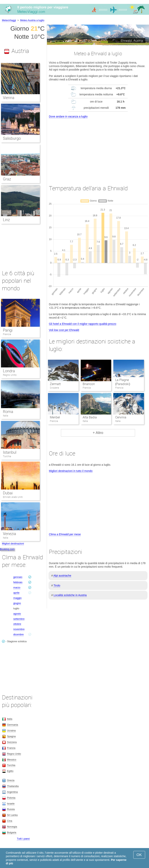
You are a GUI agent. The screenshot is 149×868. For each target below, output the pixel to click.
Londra (9, 371)
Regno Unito (10, 375)
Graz (7, 179)
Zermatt (55, 384)
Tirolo (57, 585)
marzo (17, 587)
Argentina (12, 792)
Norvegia (12, 827)
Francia (7, 334)
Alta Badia (90, 417)
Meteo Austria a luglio (32, 20)
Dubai (8, 493)
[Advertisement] (98, 148)
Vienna (9, 98)
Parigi (8, 330)
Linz (6, 220)
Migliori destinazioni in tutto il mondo (71, 471)
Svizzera (12, 742)
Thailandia (13, 786)
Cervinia (121, 417)
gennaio (18, 577)
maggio (18, 598)
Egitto (10, 771)
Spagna (11, 736)
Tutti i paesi (23, 839)
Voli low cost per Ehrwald (64, 330)
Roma (8, 412)
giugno (17, 603)
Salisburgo (12, 138)
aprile (16, 593)
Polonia (11, 798)
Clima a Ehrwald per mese (65, 534)
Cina (10, 821)
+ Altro (98, 433)
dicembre (19, 634)
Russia (11, 809)
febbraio (18, 582)
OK (139, 855)
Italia (6, 416)
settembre (19, 619)
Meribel (55, 417)
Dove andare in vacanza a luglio (68, 116)
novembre (19, 629)
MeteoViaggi (9, 20)
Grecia (11, 780)
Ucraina (11, 731)
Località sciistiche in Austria (70, 595)
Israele (11, 804)
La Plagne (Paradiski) (123, 382)
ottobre (17, 624)
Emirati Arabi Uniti (13, 497)
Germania (13, 725)
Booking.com (7, 549)
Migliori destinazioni (13, 543)
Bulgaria (12, 832)
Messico (12, 760)
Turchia (7, 456)
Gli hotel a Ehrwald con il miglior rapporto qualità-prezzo (83, 324)
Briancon (89, 384)
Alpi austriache (62, 576)
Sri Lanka (12, 815)
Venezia (10, 534)
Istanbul (10, 452)
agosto (17, 614)
